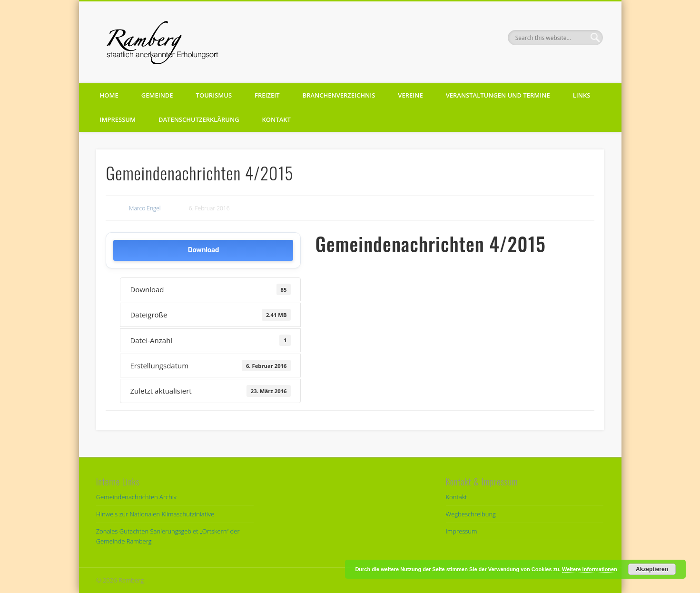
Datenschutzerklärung (199, 119)
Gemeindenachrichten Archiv (136, 497)
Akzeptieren (652, 569)
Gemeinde (157, 95)
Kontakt (276, 119)
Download (203, 250)
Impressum (118, 119)
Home (109, 95)
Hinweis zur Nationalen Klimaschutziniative (155, 514)
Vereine (410, 95)
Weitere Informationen (590, 569)
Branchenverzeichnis (339, 95)
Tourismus (214, 95)
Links (582, 95)
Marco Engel (145, 208)
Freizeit (267, 95)
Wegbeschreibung (471, 514)
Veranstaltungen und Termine (498, 95)
